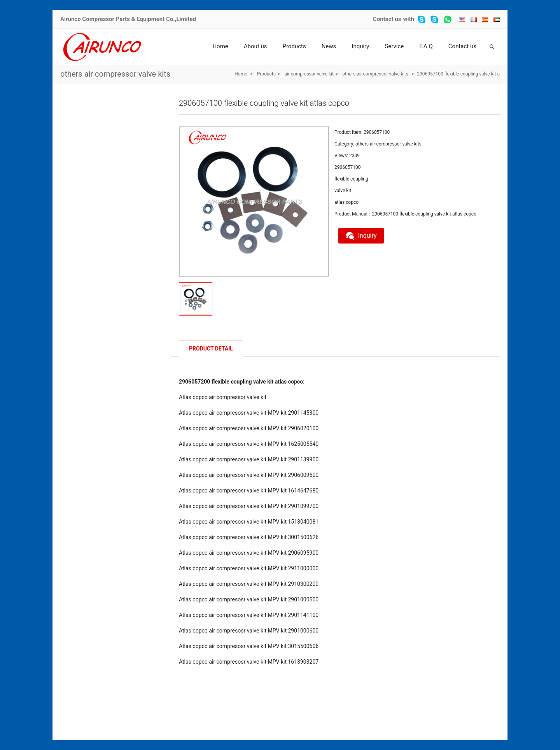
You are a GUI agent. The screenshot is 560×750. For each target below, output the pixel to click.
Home (220, 46)
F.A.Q (426, 46)
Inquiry (360, 46)
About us (255, 46)
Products (294, 46)
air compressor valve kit (309, 74)
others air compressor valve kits (115, 74)
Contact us (387, 19)
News (329, 46)
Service (394, 46)
